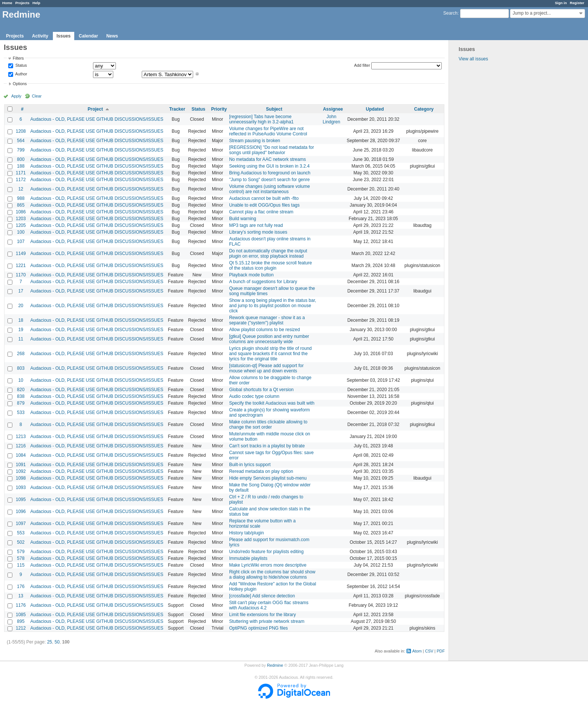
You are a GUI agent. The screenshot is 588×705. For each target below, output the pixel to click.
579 (21, 552)
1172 (21, 180)
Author (21, 74)
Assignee (333, 109)
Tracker (177, 109)
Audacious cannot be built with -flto (264, 198)
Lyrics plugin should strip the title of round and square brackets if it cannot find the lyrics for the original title (270, 354)
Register (577, 3)
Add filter (362, 65)
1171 (21, 173)
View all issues (473, 59)
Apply (16, 96)
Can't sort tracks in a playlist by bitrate (267, 446)
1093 (21, 487)
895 (21, 621)
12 (21, 189)
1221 (21, 265)
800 (21, 159)
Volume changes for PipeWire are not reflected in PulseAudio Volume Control (268, 131)
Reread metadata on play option (261, 471)
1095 (21, 499)
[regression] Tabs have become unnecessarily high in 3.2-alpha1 (261, 119)
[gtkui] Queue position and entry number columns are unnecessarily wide (269, 339)
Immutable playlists (248, 558)
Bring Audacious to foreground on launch (270, 173)
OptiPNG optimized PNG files (259, 628)
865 (21, 205)
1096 (21, 511)
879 (21, 403)
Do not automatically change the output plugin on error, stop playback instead (268, 253)
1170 (21, 275)
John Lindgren (331, 119)
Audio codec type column (254, 396)
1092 (21, 471)
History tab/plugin (247, 533)
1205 (21, 225)
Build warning (243, 219)
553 (21, 533)
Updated (375, 109)
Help (37, 3)
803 (21, 368)
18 (21, 320)
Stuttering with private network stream (267, 621)
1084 (21, 455)
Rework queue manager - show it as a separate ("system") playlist (267, 320)
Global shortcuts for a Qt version (261, 390)
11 (21, 339)
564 (21, 141)
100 (21, 232)
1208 (21, 131)
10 (21, 380)
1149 (21, 253)
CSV (429, 651)
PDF (441, 651)
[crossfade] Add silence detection (262, 596)
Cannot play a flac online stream (261, 212)
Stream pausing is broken (255, 141)
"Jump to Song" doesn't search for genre (269, 180)
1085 (21, 615)
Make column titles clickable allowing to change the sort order (268, 424)
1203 (21, 219)
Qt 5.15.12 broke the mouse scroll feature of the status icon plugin (271, 265)
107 (21, 241)
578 (21, 558)
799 (21, 150)
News (112, 36)
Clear (37, 96)
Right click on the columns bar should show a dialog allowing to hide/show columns (272, 574)
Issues (64, 36)
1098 (21, 478)
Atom (417, 651)
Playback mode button (251, 275)
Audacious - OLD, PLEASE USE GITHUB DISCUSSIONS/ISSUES (97, 119)
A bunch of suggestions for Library (263, 282)
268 (21, 354)
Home (7, 3)
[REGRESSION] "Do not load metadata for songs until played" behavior (271, 150)
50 (57, 642)
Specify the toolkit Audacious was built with (272, 403)
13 (21, 596)
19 (21, 330)
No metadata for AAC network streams (268, 159)
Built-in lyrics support (250, 465)
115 (21, 565)
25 (49, 642)
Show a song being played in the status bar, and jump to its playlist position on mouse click (273, 306)
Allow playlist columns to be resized (265, 330)
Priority (219, 109)
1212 (21, 628)
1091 (21, 465)
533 (21, 412)
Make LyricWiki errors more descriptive (268, 565)
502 (21, 542)
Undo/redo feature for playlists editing (266, 552)
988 (21, 198)
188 (21, 166)
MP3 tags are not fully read (256, 225)
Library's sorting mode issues (258, 232)
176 (21, 586)
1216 (21, 446)
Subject (274, 109)
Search (450, 13)
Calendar (88, 36)
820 (21, 390)
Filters (18, 58)
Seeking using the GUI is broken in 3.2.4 (269, 166)
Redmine (275, 665)
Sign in (561, 3)
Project (95, 109)
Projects (22, 3)
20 (21, 306)
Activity (40, 36)
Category (424, 109)
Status (21, 66)
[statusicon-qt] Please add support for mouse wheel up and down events (266, 368)
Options (20, 84)
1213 (21, 436)
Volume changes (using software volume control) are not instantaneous (269, 189)
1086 (21, 212)
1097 (21, 523)
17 (21, 291)
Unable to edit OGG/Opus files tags (264, 205)
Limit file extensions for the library (262, 615)
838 (21, 396)
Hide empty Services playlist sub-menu (268, 478)
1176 (21, 605)
